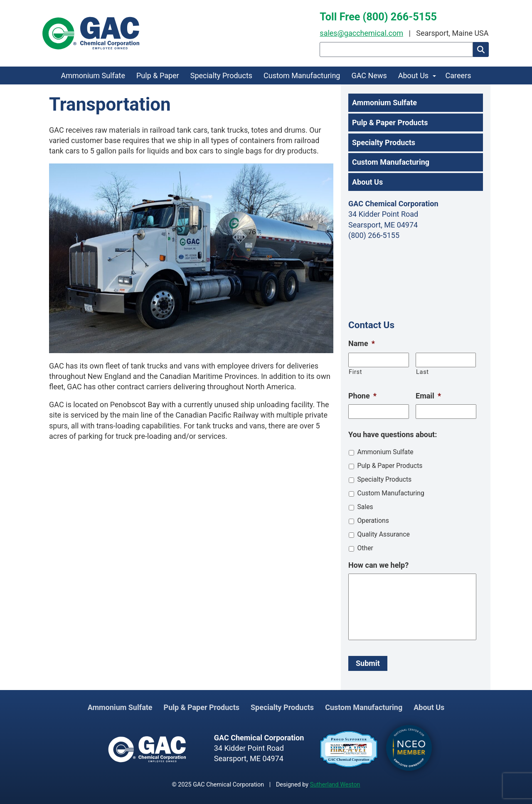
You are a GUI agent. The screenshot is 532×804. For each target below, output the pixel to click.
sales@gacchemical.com (361, 33)
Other (365, 548)
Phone (362, 396)
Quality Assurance (383, 534)
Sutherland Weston (335, 785)
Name (362, 343)
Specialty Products (221, 75)
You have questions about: (393, 434)
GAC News (369, 75)
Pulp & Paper (158, 75)
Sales (365, 507)
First (355, 372)
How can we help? (378, 565)
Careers (458, 75)
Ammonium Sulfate (93, 75)
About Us (413, 75)
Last (422, 372)
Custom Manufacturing (302, 75)
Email (428, 396)
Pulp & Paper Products (390, 122)
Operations (373, 521)
